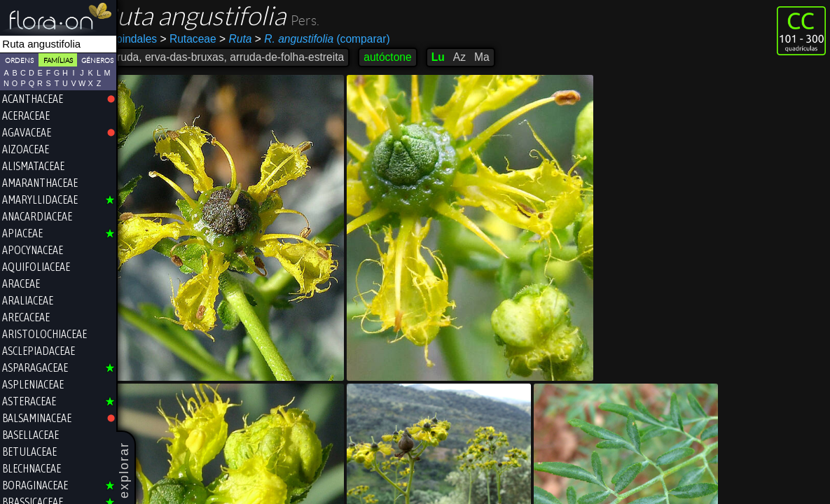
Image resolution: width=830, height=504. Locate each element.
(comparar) (343, 39)
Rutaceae (208, 39)
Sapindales (150, 39)
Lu (458, 57)
